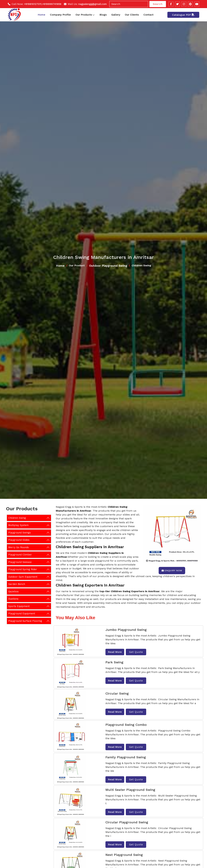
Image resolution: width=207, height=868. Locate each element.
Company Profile (60, 15)
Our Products (85, 15)
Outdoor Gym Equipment (23, 577)
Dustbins (13, 599)
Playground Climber (20, 555)
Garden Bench (17, 584)
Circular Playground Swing (127, 822)
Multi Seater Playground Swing (130, 790)
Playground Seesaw (20, 562)
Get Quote (136, 652)
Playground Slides (19, 540)
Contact (148, 15)
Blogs (103, 15)
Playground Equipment (22, 614)
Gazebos (13, 592)
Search (158, 4)
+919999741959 (52, 4)
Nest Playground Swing (124, 855)
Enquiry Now (172, 570)
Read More (115, 652)
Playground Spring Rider (23, 569)
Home (41, 15)
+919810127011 (33, 4)
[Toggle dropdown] (94, 15)
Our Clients (132, 15)
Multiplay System (18, 525)
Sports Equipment (19, 606)
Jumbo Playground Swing (126, 630)
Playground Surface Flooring (25, 621)
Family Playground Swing (126, 757)
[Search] (129, 4)
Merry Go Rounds (19, 547)
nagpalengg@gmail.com (93, 4)
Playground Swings (19, 533)
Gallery (116, 15)
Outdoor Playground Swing (108, 266)
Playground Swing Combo (126, 725)
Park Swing (114, 662)
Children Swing (17, 518)
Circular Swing (117, 693)
